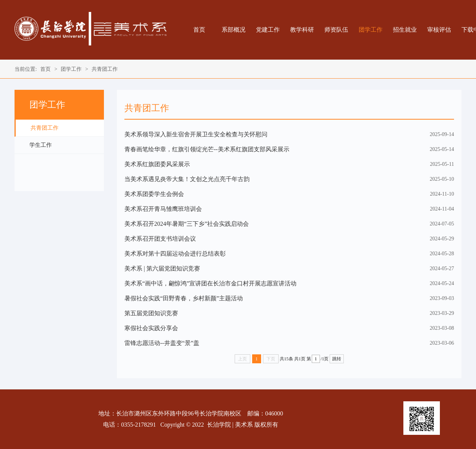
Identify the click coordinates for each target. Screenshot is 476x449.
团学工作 (371, 30)
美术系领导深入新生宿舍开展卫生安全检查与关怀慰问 (196, 134)
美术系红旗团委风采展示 (157, 164)
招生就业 (405, 30)
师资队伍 (336, 30)
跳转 (337, 359)
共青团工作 (105, 69)
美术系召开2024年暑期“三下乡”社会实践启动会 (187, 224)
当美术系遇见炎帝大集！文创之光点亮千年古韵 (187, 179)
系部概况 (234, 30)
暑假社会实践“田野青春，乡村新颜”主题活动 (184, 298)
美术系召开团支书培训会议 (160, 239)
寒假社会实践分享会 (151, 328)
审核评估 (439, 30)
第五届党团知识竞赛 (151, 313)
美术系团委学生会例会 (154, 194)
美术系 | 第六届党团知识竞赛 (162, 268)
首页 (199, 30)
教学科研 (302, 30)
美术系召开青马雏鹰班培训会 (163, 209)
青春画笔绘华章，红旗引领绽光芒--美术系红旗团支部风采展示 (207, 149)
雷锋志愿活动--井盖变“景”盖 (162, 343)
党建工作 (268, 30)
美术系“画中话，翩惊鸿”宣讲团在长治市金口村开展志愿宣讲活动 (210, 283)
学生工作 (41, 145)
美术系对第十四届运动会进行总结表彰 (175, 254)
